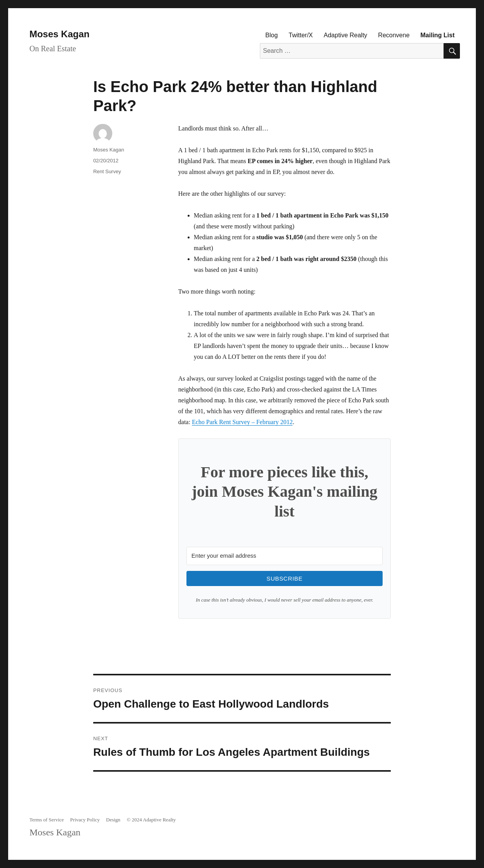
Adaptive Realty (345, 35)
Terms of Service (47, 820)
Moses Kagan (60, 34)
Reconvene (394, 35)
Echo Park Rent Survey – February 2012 (242, 422)
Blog (272, 35)
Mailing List (437, 35)
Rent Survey (107, 171)
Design (113, 820)
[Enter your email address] (285, 556)
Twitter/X (301, 35)
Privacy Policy (85, 820)
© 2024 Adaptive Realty (151, 820)
